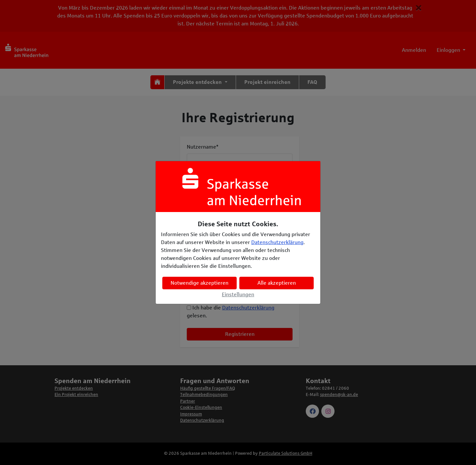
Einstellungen (238, 294)
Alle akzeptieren (277, 283)
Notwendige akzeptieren (199, 283)
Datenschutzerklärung (277, 242)
